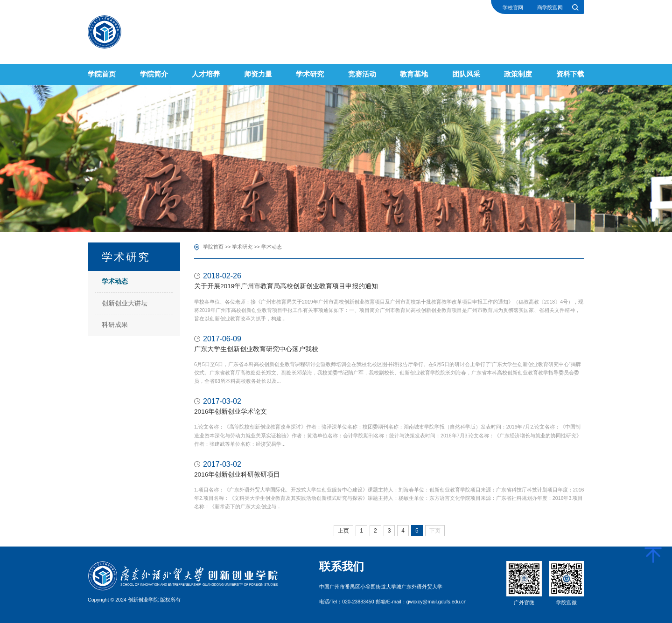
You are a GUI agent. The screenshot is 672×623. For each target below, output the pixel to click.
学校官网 (513, 8)
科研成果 (115, 325)
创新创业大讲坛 (125, 303)
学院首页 (213, 247)
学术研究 (242, 247)
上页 (343, 531)
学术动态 (115, 281)
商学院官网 (550, 8)
